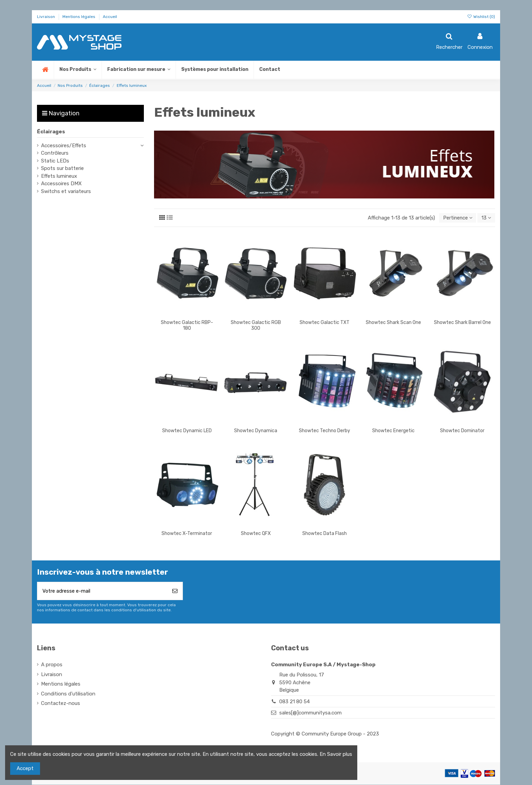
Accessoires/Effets (64, 146)
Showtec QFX (256, 533)
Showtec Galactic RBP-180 (187, 326)
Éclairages (51, 132)
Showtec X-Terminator (187, 533)
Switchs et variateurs (66, 191)
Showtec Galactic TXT (325, 323)
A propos (52, 665)
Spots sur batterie (62, 168)
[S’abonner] (175, 591)
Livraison (46, 17)
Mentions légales (79, 17)
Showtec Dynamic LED (187, 431)
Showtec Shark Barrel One (462, 323)
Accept (25, 768)
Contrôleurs (55, 153)
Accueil (110, 17)
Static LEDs (55, 161)
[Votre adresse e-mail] (102, 591)
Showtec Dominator (462, 431)
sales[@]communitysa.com (310, 713)
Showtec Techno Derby (325, 431)
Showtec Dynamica (256, 431)
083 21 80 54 (294, 702)
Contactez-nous (61, 704)
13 (486, 218)
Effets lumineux (59, 176)
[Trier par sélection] (457, 218)
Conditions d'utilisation (68, 694)
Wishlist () (481, 17)
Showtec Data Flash (325, 533)
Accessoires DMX (61, 184)
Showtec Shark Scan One (393, 323)
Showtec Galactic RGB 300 (256, 326)
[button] (138, 70)
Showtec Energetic (393, 431)
